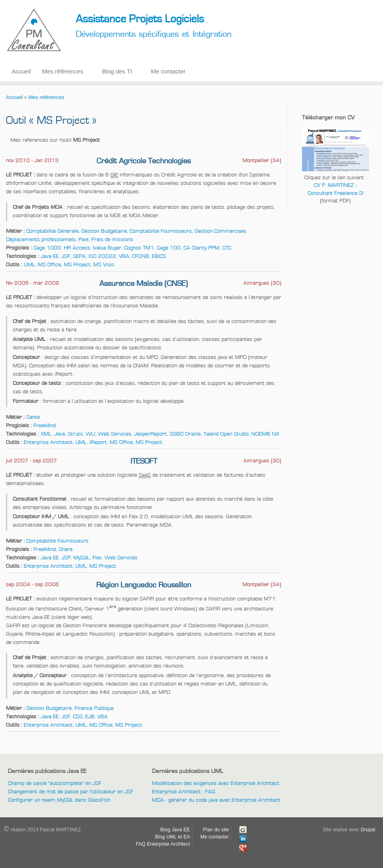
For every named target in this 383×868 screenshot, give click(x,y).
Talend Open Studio (226, 434)
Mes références (62, 71)
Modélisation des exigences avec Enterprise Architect (216, 783)
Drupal (368, 830)
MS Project (77, 265)
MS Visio (104, 265)
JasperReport (150, 434)
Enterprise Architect (48, 442)
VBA (124, 256)
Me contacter (168, 71)
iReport (98, 442)
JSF (66, 256)
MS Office (49, 265)
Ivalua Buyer (107, 248)
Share (66, 549)
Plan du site (216, 830)
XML (46, 434)
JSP (66, 558)
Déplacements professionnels (41, 240)
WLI (91, 434)
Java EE (50, 256)
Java (60, 434)
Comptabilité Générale (52, 231)
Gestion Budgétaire (104, 231)
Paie (84, 240)
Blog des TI (117, 71)
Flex (97, 558)
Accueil (21, 71)
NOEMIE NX (265, 434)
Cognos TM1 (139, 248)
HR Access (77, 248)
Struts (75, 434)
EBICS (159, 256)
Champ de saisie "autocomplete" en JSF (55, 783)
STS (227, 248)
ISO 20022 (102, 256)
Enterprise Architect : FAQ (184, 792)
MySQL (82, 558)
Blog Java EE (175, 830)
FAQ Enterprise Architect (163, 844)
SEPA (79, 256)
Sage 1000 (47, 248)
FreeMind (45, 426)
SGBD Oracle (185, 434)
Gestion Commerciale (220, 231)
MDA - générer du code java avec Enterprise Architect (216, 800)
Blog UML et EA (173, 837)
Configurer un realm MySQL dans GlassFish (59, 800)
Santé (33, 417)
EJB (90, 717)
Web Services (115, 434)
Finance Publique (94, 708)
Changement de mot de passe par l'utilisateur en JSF (71, 792)
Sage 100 (169, 248)
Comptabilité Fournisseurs (161, 231)
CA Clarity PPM (201, 248)
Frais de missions (112, 240)
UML (30, 265)
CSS (78, 717)
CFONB (141, 256)
